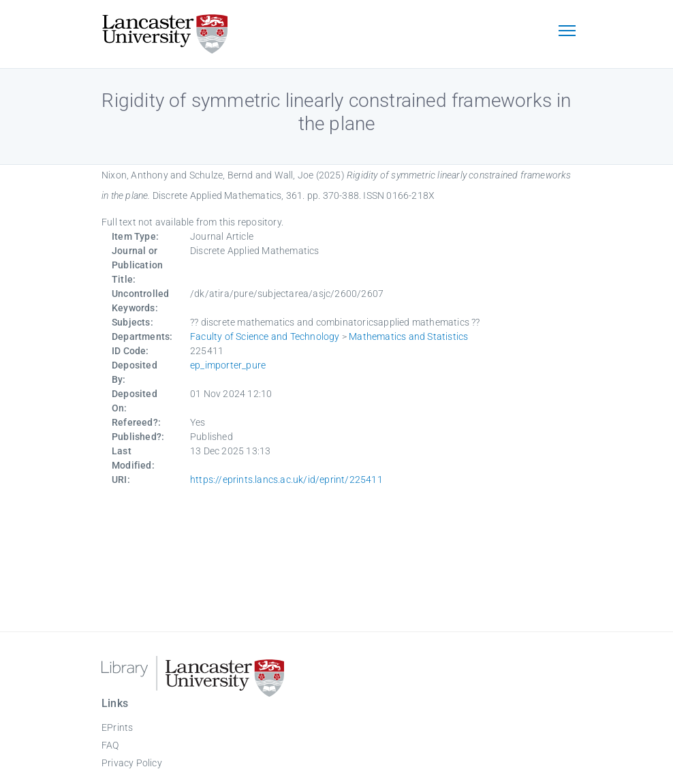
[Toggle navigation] (567, 32)
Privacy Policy (132, 763)
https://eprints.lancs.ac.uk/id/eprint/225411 (286, 480)
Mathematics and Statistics (408, 336)
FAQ (110, 745)
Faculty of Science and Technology (265, 336)
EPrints (117, 727)
